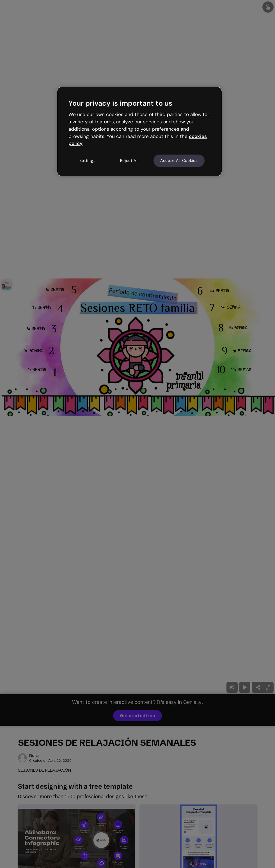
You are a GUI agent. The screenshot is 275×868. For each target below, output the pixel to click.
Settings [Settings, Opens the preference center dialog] (88, 160)
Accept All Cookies (179, 160)
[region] (139, 132)
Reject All (129, 160)
